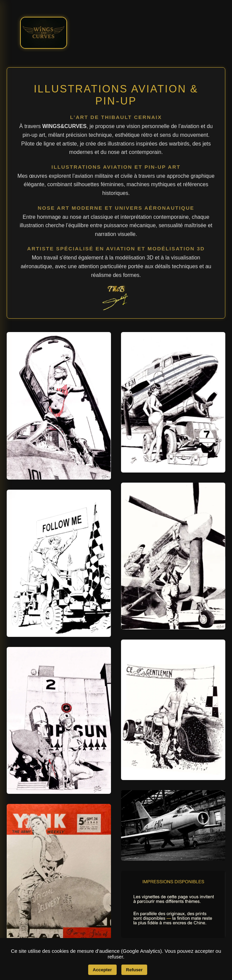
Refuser (134, 970)
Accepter (102, 970)
